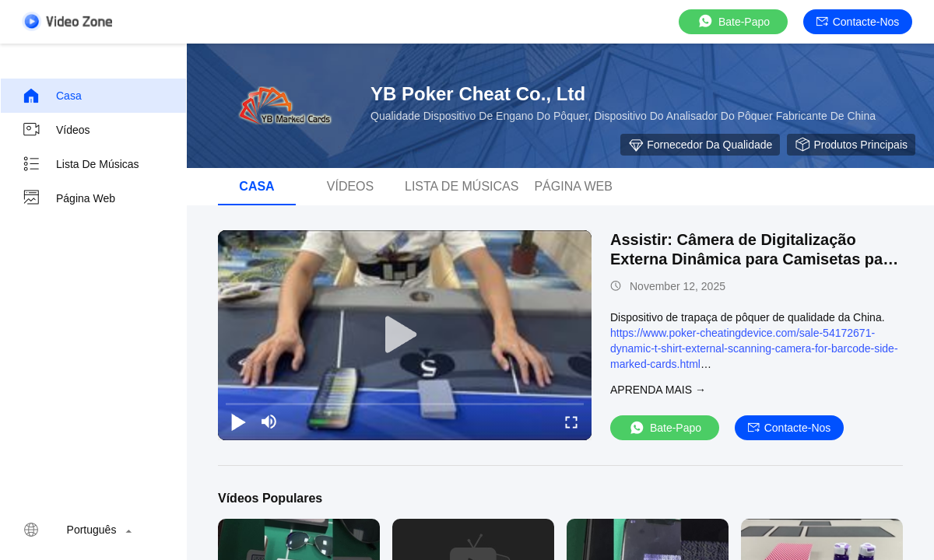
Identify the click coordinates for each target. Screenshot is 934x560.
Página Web (68, 198)
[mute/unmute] (269, 422)
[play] (405, 335)
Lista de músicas (81, 164)
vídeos (56, 130)
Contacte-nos (858, 22)
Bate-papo (733, 21)
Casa (52, 96)
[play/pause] (238, 422)
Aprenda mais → (658, 390)
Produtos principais (851, 145)
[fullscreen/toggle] (571, 422)
